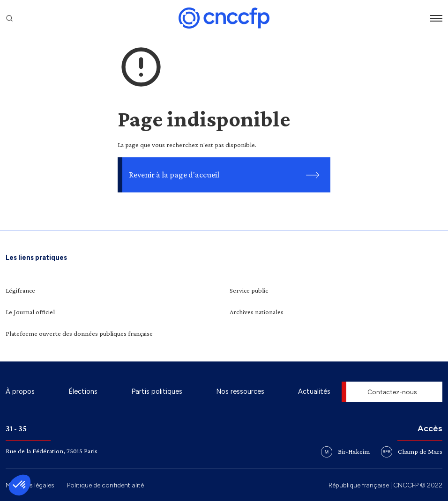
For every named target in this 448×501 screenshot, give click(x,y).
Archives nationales (257, 312)
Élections (83, 391)
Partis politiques (157, 391)
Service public (249, 290)
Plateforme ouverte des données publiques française (79, 333)
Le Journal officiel (30, 312)
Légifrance (20, 290)
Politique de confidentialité (105, 485)
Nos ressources (240, 391)
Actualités (314, 391)
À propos (20, 391)
